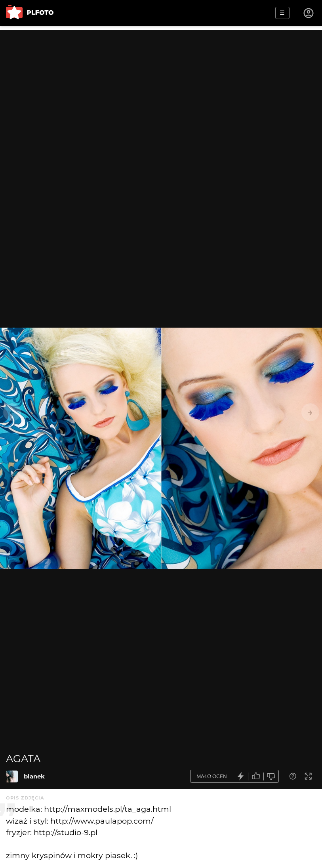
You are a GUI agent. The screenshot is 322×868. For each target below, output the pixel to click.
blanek (34, 776)
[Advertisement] (161, 85)
